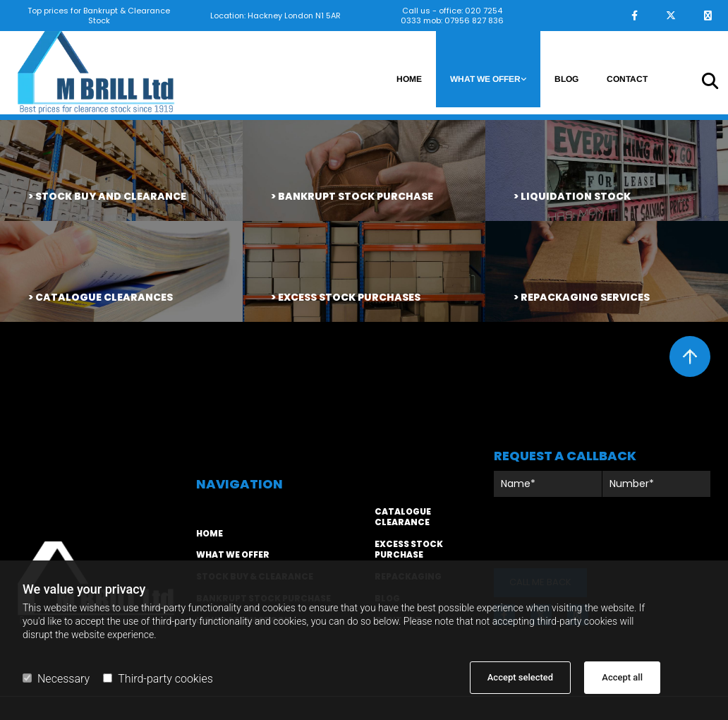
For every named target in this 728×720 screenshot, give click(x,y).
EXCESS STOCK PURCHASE (409, 549)
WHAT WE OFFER (233, 554)
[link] (488, 69)
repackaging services (585, 297)
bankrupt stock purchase (356, 196)
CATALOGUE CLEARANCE (403, 517)
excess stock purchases (349, 297)
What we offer (485, 79)
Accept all (622, 677)
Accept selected (520, 677)
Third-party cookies (158, 679)
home (210, 533)
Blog (566, 79)
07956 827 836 (474, 20)
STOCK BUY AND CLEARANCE (111, 196)
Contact (627, 79)
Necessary (56, 679)
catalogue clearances (104, 297)
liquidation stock (576, 196)
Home (409, 79)
